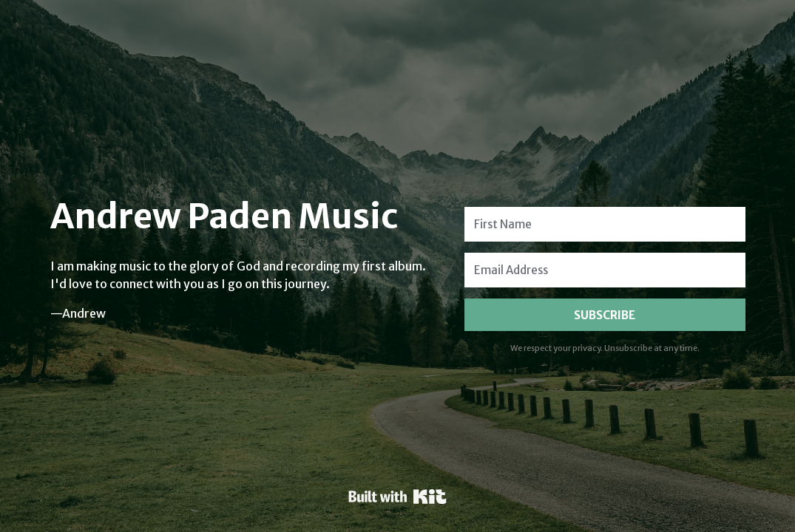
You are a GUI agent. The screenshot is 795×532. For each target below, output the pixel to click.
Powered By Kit (397, 497)
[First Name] (605, 224)
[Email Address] (605, 270)
